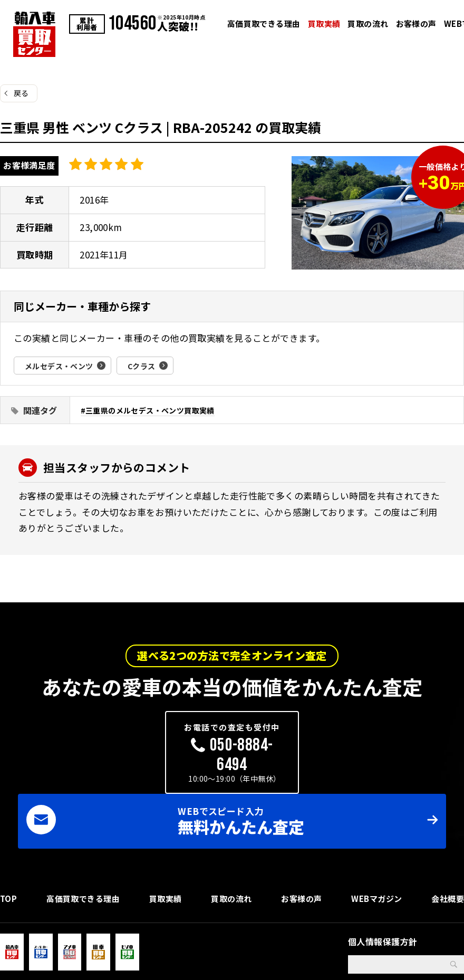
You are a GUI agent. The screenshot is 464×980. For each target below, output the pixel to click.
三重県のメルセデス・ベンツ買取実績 (155, 410)
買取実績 (324, 23)
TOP (9, 844)
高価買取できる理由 (264, 23)
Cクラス (153, 366)
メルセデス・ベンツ (64, 366)
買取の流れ (368, 23)
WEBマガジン (376, 844)
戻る (21, 93)
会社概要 (447, 844)
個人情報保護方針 (383, 891)
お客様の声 (416, 23)
